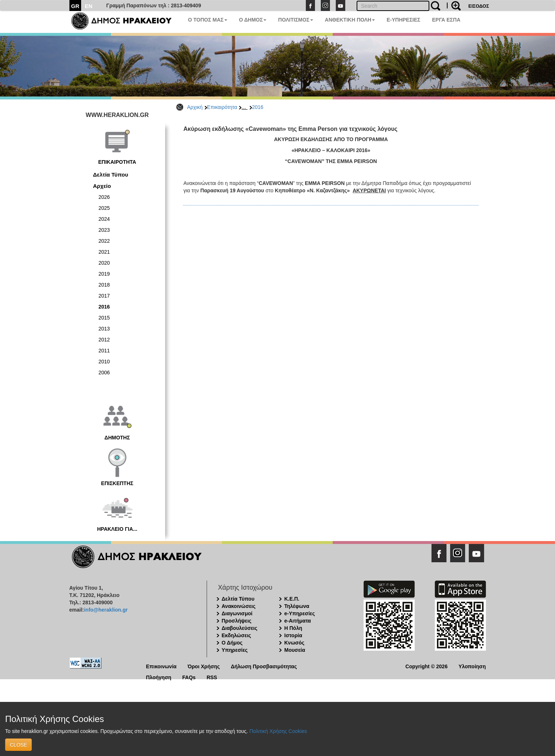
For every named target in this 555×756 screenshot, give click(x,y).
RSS (212, 677)
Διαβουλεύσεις (240, 628)
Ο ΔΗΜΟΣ (253, 20)
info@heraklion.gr (106, 610)
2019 (104, 274)
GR (75, 6)
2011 (104, 351)
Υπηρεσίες (235, 650)
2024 (104, 219)
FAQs (189, 677)
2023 (104, 230)
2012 (104, 340)
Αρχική (195, 107)
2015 (104, 318)
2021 (104, 252)
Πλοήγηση (159, 677)
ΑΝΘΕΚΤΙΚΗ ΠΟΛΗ (350, 20)
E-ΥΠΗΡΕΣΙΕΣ (403, 20)
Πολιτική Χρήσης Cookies (278, 731)
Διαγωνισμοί (237, 613)
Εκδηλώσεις (237, 635)
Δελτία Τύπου (111, 175)
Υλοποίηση (472, 666)
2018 (104, 285)
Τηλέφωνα (297, 606)
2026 (104, 197)
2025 (104, 208)
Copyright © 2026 (427, 666)
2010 (104, 362)
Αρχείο (102, 186)
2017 (104, 296)
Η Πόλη (293, 628)
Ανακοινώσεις (239, 606)
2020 (104, 263)
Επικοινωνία (161, 666)
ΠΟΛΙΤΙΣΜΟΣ (296, 20)
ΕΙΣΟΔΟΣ (479, 6)
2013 (104, 329)
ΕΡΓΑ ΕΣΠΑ (446, 20)
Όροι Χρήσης (204, 666)
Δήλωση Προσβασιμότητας (264, 666)
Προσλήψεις (237, 621)
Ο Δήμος (232, 643)
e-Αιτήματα (298, 621)
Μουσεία (295, 650)
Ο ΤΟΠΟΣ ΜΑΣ (208, 20)
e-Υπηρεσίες (300, 613)
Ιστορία (293, 635)
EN (89, 6)
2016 (258, 107)
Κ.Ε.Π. (292, 599)
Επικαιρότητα (222, 107)
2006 (104, 373)
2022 (104, 241)
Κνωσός (294, 643)
